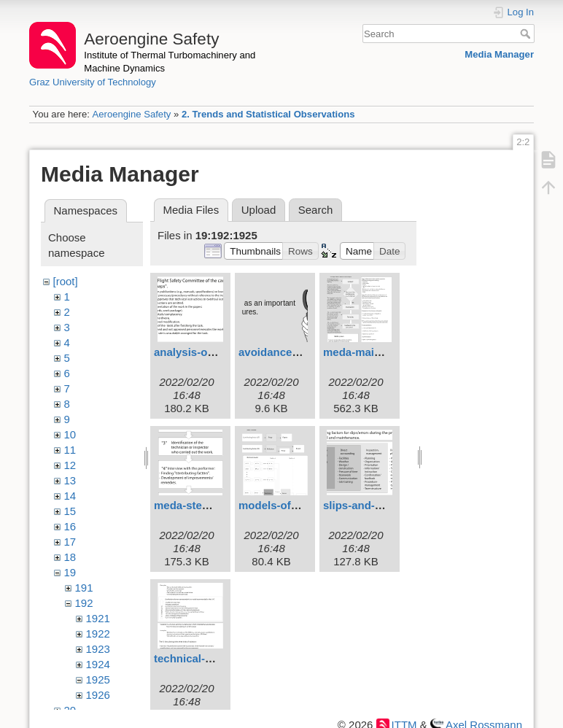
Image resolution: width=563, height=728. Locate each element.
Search (527, 34)
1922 (98, 634)
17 (70, 542)
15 (70, 511)
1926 (98, 695)
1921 (98, 618)
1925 (98, 679)
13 (70, 480)
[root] (66, 281)
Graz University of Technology (93, 82)
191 (84, 588)
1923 (98, 649)
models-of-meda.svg (292, 505)
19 (70, 572)
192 (84, 603)
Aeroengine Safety (131, 114)
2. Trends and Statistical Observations (268, 114)
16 (70, 526)
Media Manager (499, 54)
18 (70, 557)
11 (70, 450)
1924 (98, 664)
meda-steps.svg (195, 505)
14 (70, 496)
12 (70, 465)
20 (70, 710)
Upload (259, 210)
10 (70, 434)
